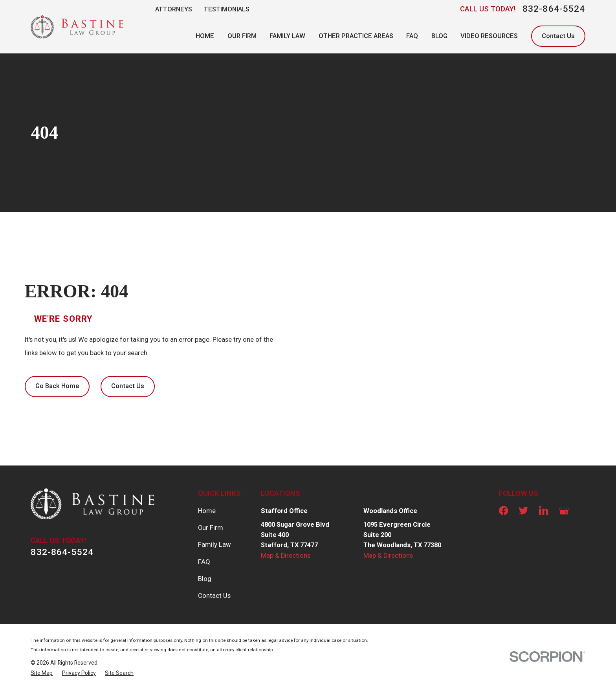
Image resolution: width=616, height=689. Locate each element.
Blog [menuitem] (439, 36)
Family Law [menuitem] (287, 36)
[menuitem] (42, 673)
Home (207, 511)
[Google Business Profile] (564, 510)
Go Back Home (57, 386)
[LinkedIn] (544, 510)
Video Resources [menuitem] (489, 36)
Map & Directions (286, 556)
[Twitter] (523, 510)
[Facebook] (503, 510)
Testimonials (227, 9)
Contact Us (558, 36)
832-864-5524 (554, 9)
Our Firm (211, 528)
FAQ (204, 562)
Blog (205, 579)
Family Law (214, 545)
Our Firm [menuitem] (242, 36)
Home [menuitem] (205, 36)
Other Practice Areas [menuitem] (356, 36)
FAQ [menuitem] (412, 36)
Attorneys (174, 9)
